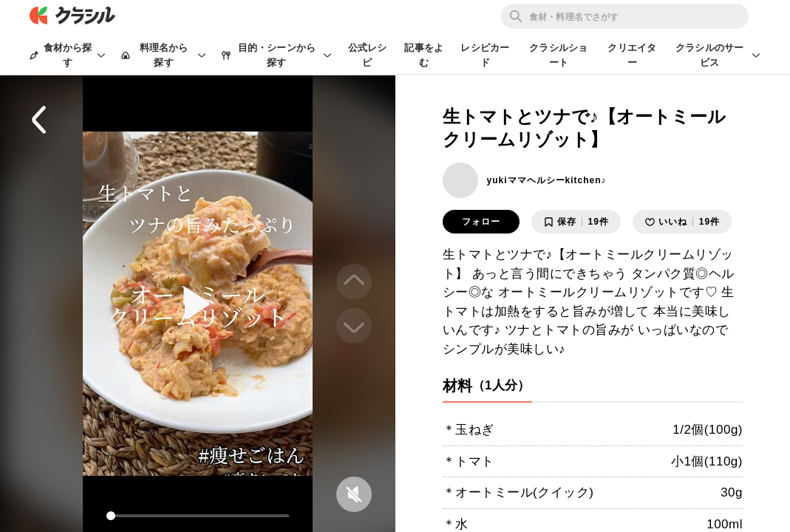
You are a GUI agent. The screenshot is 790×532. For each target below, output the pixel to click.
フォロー (481, 222)
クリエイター (632, 55)
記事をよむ (424, 55)
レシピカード (485, 55)
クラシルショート (558, 55)
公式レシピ (368, 55)
